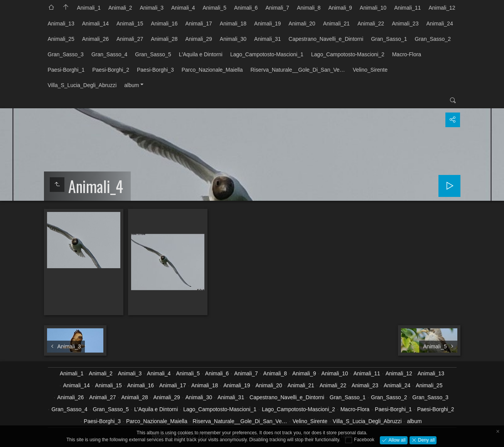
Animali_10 (373, 8)
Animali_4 (183, 8)
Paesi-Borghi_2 (111, 70)
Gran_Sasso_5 (153, 54)
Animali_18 (233, 24)
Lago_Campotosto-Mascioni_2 (348, 54)
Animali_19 (267, 24)
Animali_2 (120, 8)
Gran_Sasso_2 (433, 39)
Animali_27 (130, 39)
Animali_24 (439, 24)
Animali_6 (246, 8)
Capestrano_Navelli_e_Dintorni (326, 39)
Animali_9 (340, 8)
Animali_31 (267, 39)
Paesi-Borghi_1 (66, 70)
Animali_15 (130, 24)
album (131, 85)
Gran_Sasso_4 (109, 54)
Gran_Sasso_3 (66, 54)
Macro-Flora (407, 54)
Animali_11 (407, 8)
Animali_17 (199, 24)
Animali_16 (164, 24)
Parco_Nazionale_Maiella (212, 70)
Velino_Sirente (370, 70)
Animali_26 (95, 39)
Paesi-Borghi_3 (155, 70)
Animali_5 (214, 8)
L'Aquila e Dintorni (201, 54)
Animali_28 (164, 39)
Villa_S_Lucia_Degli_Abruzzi (82, 85)
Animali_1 (89, 8)
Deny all (426, 440)
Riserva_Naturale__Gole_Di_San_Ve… (298, 70)
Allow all (396, 440)
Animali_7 (277, 8)
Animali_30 (233, 39)
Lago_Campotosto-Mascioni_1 (267, 54)
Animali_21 (336, 24)
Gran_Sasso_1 (389, 39)
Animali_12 (442, 8)
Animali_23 (405, 24)
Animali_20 (302, 24)
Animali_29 (199, 39)
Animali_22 (371, 24)
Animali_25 (61, 39)
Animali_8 (309, 8)
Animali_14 (95, 24)
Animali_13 (61, 24)
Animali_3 (151, 8)
